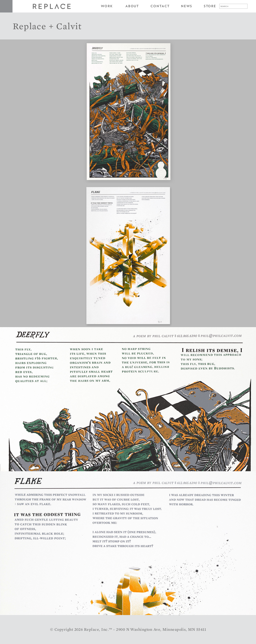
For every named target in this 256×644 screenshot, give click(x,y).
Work (107, 6)
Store (210, 6)
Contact (160, 6)
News (187, 6)
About (132, 6)
